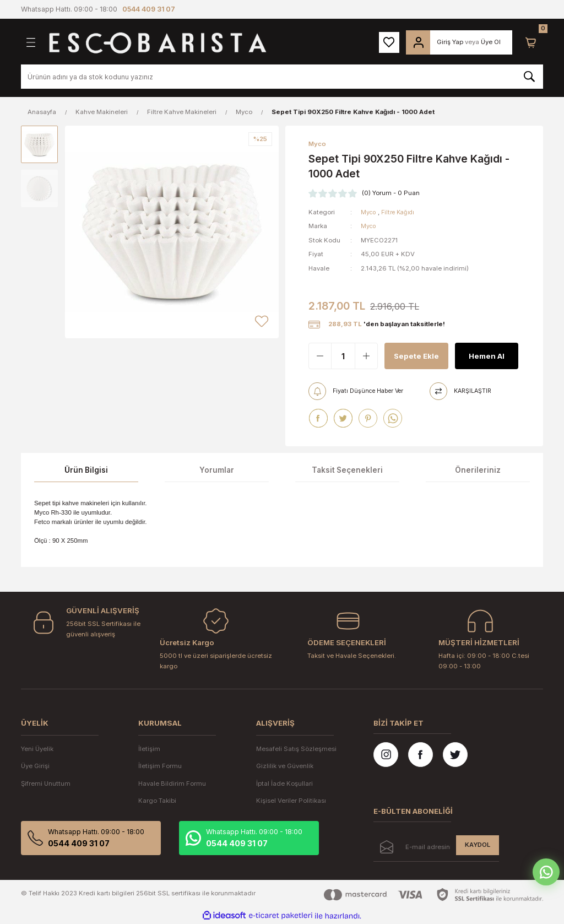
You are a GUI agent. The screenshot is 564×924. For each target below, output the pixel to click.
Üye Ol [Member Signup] (491, 42)
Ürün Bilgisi (86, 471)
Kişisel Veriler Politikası (291, 801)
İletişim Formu (160, 766)
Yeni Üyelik (37, 749)
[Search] (282, 77)
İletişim (149, 749)
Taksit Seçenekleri (347, 471)
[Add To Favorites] (262, 321)
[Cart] (531, 42)
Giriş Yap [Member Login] (450, 42)
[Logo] (158, 42)
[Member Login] (418, 42)
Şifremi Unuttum (46, 783)
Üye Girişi (35, 766)
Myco (369, 213)
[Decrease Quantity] (320, 356)
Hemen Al (487, 356)
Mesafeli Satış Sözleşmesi (296, 749)
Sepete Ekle (407, 356)
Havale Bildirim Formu (172, 783)
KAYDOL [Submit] (478, 845)
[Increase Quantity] (366, 356)
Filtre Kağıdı (401, 213)
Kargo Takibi (157, 801)
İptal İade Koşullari (284, 783)
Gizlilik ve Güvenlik (285, 766)
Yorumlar (217, 471)
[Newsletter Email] (436, 849)
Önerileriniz (478, 471)
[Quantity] (343, 356)
